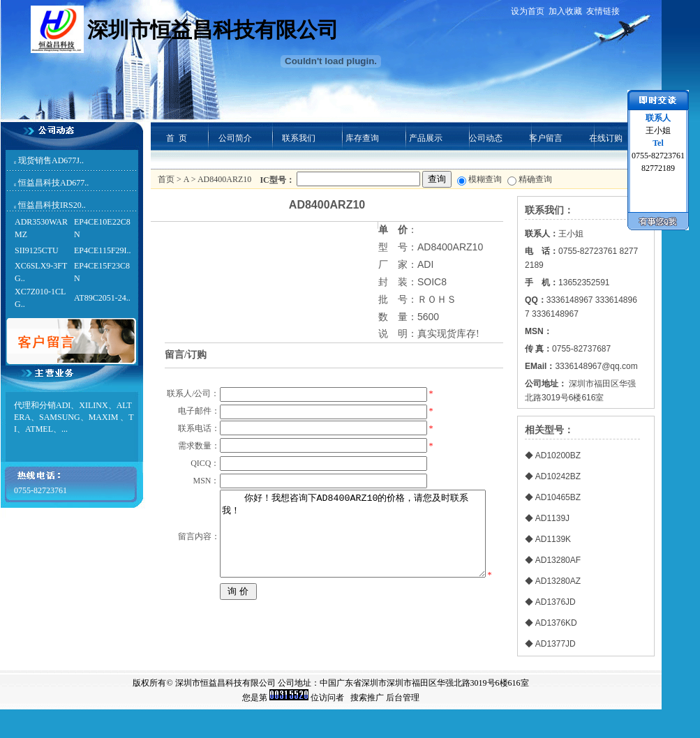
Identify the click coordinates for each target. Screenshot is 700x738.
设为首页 (528, 11)
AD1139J (552, 518)
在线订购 (606, 138)
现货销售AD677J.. (51, 160)
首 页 (177, 138)
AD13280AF (558, 560)
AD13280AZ (558, 581)
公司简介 (235, 138)
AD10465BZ (558, 497)
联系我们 (299, 138)
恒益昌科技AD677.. (53, 183)
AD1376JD (556, 602)
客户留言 (546, 138)
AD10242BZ (558, 476)
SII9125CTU (37, 250)
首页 (166, 179)
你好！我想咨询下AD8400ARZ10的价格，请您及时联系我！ (352, 606)
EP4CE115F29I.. (103, 250)
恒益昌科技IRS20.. (52, 205)
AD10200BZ (558, 455)
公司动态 (486, 138)
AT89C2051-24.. (102, 298)
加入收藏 (565, 11)
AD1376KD (556, 623)
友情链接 (603, 11)
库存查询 (362, 138)
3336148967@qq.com (596, 366)
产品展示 (426, 138)
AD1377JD (556, 644)
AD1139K (553, 539)
